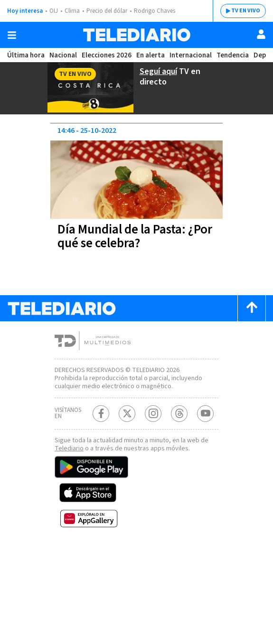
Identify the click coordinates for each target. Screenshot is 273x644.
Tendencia (233, 55)
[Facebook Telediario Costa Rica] (101, 414)
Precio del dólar (107, 11)
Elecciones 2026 (107, 55)
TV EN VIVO (246, 11)
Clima (72, 11)
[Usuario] (261, 34)
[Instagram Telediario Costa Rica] (153, 414)
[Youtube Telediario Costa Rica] (205, 414)
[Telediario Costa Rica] (137, 35)
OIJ (54, 11)
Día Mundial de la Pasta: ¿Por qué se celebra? (135, 236)
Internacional (191, 55)
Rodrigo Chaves (155, 11)
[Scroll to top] (252, 308)
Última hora (26, 55)
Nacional (63, 55)
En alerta (151, 55)
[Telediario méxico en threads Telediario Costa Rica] (179, 414)
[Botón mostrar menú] (12, 35)
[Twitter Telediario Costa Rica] (127, 414)
